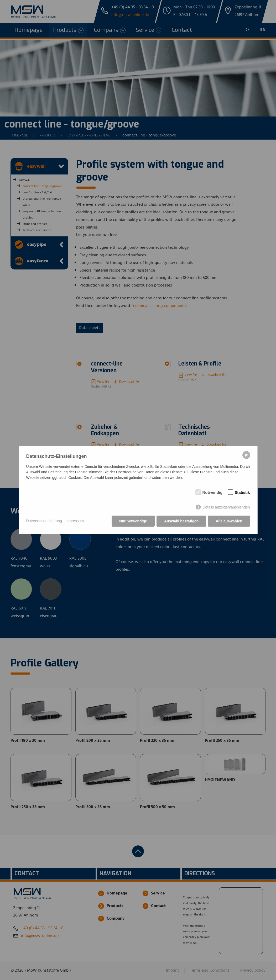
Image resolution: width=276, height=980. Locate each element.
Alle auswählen (229, 521)
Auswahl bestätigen (181, 521)
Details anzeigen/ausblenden (226, 507)
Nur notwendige (133, 521)
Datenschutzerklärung (44, 521)
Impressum (75, 521)
